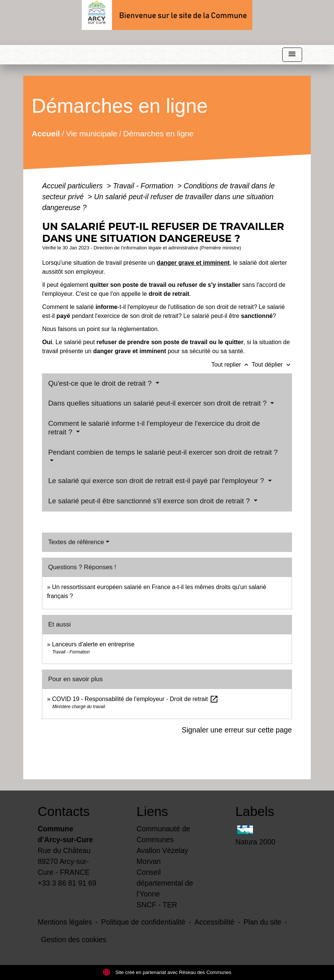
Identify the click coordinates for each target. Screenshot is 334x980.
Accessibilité (215, 922)
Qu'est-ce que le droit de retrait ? (101, 383)
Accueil (46, 134)
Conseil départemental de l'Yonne (165, 883)
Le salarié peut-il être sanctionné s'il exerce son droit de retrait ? (150, 501)
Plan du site (262, 922)
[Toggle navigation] (292, 55)
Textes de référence (76, 542)
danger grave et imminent (193, 263)
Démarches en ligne (159, 134)
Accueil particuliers (73, 186)
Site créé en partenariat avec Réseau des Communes (167, 972)
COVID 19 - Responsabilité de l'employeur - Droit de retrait (135, 699)
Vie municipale (92, 134)
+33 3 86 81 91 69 (67, 883)
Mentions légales (65, 922)
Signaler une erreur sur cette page (237, 730)
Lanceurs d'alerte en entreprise (93, 644)
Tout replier (232, 365)
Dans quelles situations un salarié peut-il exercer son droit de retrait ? (158, 403)
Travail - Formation (144, 186)
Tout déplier (272, 365)
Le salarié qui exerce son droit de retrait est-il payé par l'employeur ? (157, 481)
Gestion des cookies (73, 940)
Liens (152, 811)
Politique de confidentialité (143, 922)
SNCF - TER (157, 905)
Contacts (64, 811)
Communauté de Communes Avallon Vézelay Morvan (163, 845)
